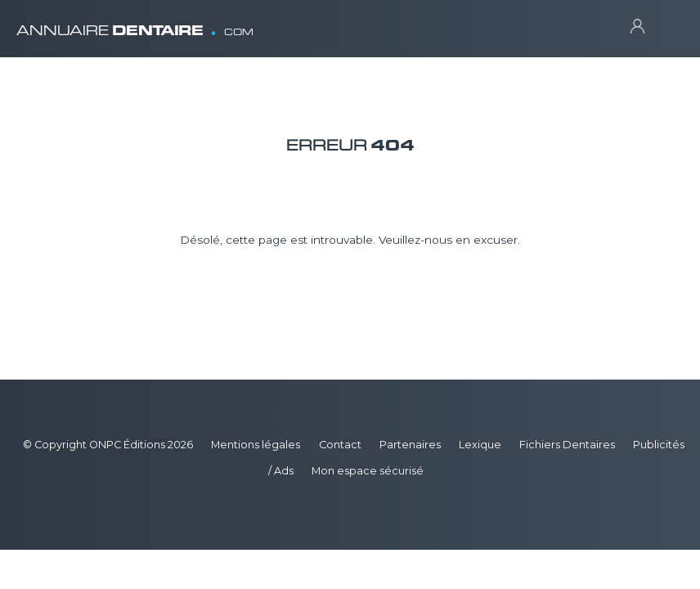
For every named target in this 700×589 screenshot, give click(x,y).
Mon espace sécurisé (368, 471)
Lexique (480, 445)
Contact (340, 445)
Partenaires (410, 445)
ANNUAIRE (135, 24)
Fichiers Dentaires (567, 445)
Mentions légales (256, 445)
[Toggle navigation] (668, 25)
